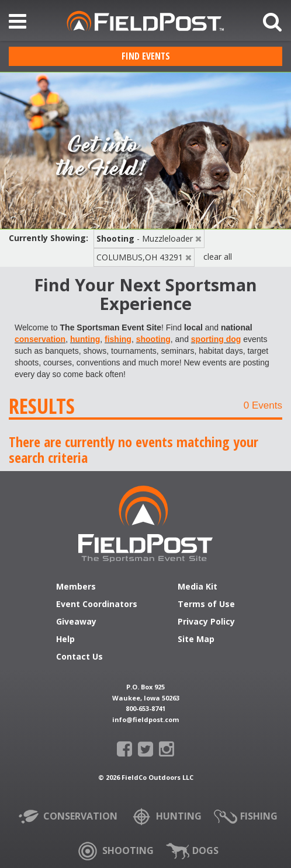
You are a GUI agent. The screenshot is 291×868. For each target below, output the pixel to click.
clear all (218, 257)
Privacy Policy (206, 622)
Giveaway (76, 622)
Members (76, 587)
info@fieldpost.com (145, 719)
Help (65, 640)
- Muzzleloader (145, 238)
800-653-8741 (145, 708)
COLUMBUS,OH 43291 (140, 257)
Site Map (196, 640)
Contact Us (79, 657)
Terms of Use (206, 605)
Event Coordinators (97, 605)
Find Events (146, 56)
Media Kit (198, 587)
